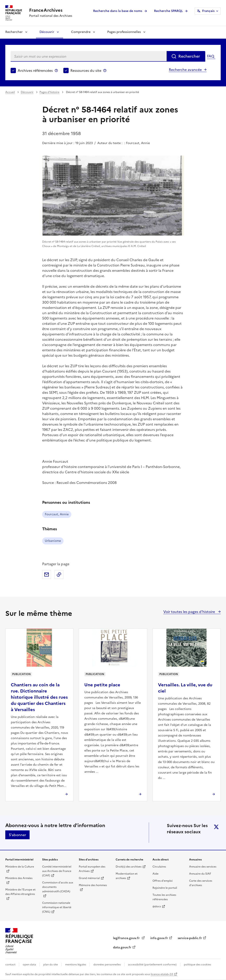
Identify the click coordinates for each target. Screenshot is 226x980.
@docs (157, 906)
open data (29, 965)
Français (208, 11)
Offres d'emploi (163, 881)
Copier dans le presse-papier (59, 575)
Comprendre (81, 32)
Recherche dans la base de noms (118, 11)
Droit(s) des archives (129, 867)
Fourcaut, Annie (57, 514)
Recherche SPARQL (168, 11)
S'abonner (17, 835)
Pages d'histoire (49, 92)
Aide (155, 874)
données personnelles (107, 965)
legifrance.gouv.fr (127, 938)
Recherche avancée (185, 70)
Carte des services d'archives (201, 883)
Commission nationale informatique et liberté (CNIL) (57, 907)
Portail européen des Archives (92, 869)
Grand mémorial (89, 878)
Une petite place (102, 685)
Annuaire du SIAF (200, 874)
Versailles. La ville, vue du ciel (185, 688)
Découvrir (47, 32)
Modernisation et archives (127, 876)
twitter (216, 827)
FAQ (211, 56)
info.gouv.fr (159, 938)
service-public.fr (190, 938)
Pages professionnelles (124, 32)
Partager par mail (47, 575)
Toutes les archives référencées (164, 897)
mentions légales (76, 965)
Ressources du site (86, 70)
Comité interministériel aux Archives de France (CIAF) (57, 871)
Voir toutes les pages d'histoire (190, 612)
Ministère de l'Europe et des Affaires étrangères (20, 892)
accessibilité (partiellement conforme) (152, 965)
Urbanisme (53, 541)
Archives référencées (35, 70)
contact (10, 965)
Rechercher (14, 32)
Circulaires (159, 867)
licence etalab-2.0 (162, 974)
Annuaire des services (203, 867)
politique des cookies (197, 965)
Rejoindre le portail (165, 888)
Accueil (10, 92)
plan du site (51, 965)
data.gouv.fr (122, 947)
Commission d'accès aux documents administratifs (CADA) (58, 887)
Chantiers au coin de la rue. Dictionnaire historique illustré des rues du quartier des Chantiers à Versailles (39, 697)
